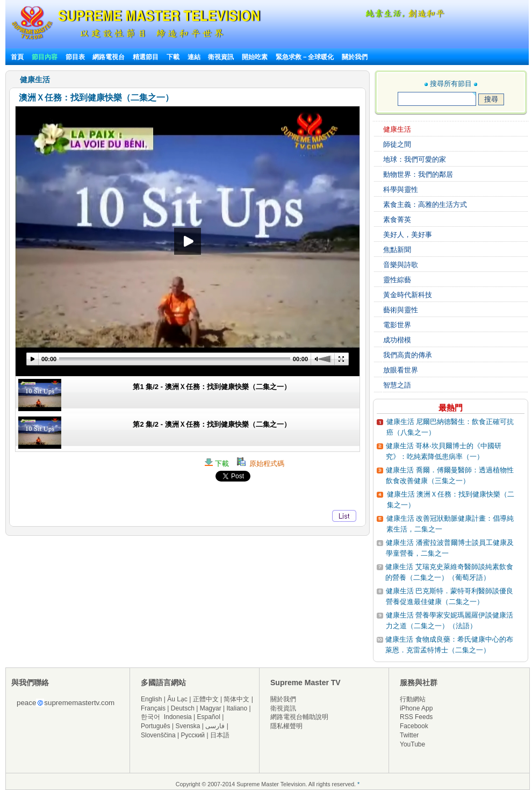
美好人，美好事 (408, 235)
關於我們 (355, 57)
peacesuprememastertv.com (66, 703)
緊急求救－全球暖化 (305, 57)
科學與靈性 (401, 189)
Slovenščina (158, 735)
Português (156, 726)
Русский (193, 735)
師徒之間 (397, 144)
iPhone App (416, 708)
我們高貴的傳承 (408, 355)
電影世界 (397, 325)
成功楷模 (397, 340)
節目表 (75, 57)
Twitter (409, 735)
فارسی (215, 726)
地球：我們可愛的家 (415, 159)
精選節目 (146, 57)
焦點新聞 (397, 250)
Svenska (188, 726)
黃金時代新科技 (408, 295)
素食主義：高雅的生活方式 (425, 204)
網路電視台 (109, 57)
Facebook (414, 726)
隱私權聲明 (286, 726)
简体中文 (236, 699)
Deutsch (183, 708)
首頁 (17, 57)
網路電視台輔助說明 (299, 717)
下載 (173, 57)
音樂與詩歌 (401, 265)
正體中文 (206, 699)
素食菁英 (397, 220)
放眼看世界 (401, 370)
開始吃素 (255, 57)
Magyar (211, 708)
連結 (194, 57)
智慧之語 (397, 385)
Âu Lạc (177, 699)
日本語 (220, 735)
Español (209, 717)
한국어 (150, 717)
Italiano (237, 708)
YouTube (412, 744)
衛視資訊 (221, 57)
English (151, 699)
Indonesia (178, 717)
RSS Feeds (416, 717)
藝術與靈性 (401, 310)
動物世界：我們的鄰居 (418, 174)
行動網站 (413, 699)
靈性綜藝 (397, 280)
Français (153, 708)
